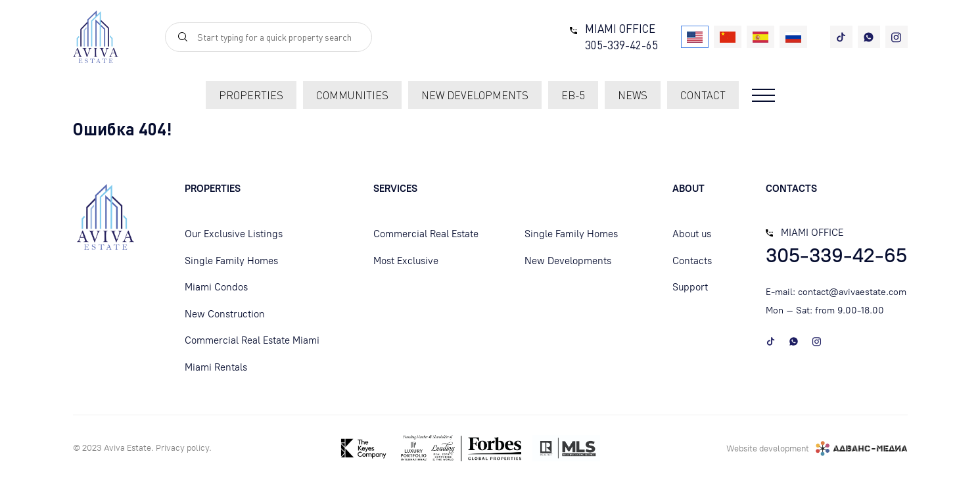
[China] (728, 37)
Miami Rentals (216, 367)
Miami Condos (216, 287)
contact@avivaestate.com (852, 292)
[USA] (695, 37)
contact (703, 95)
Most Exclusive (406, 261)
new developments (475, 95)
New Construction (225, 314)
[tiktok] (841, 37)
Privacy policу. (184, 448)
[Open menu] (763, 95)
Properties (251, 95)
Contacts (692, 261)
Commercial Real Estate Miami (252, 340)
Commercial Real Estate (426, 234)
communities (352, 95)
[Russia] (793, 37)
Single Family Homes (231, 261)
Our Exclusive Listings (234, 234)
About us (692, 234)
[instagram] (897, 37)
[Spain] (760, 37)
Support (690, 287)
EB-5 (573, 95)
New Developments (568, 261)
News (633, 95)
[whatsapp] (869, 37)
